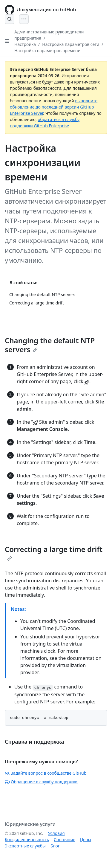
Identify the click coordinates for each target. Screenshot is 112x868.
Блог (55, 846)
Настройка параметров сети (71, 44)
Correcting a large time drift (54, 553)
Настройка (25, 44)
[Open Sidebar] (7, 41)
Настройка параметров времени (47, 51)
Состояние (65, 840)
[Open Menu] (24, 19)
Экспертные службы (25, 846)
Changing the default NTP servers (50, 345)
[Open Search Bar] (10, 19)
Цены (86, 840)
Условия (56, 833)
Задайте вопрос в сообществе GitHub (46, 773)
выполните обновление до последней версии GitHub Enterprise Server (54, 107)
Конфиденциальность (27, 840)
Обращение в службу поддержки (41, 782)
